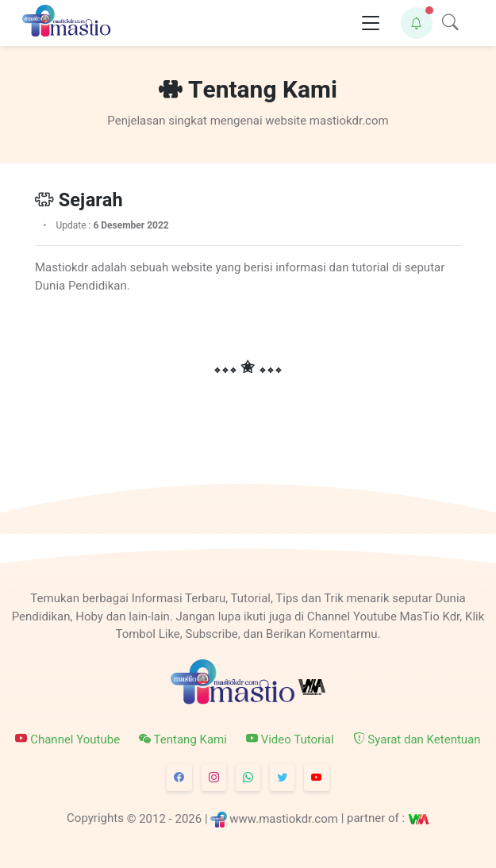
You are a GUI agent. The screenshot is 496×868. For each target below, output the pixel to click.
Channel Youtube (67, 739)
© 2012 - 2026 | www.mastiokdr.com (233, 818)
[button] (417, 23)
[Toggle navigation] (371, 23)
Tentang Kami (183, 739)
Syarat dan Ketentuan (417, 739)
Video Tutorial (290, 739)
